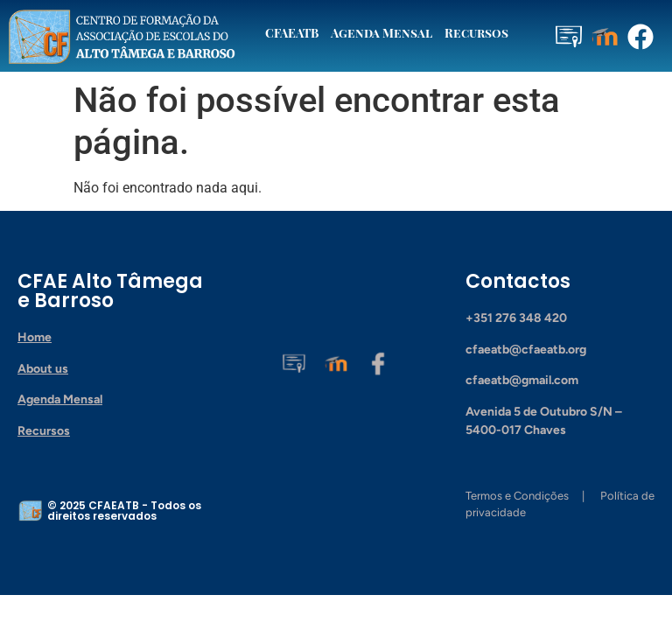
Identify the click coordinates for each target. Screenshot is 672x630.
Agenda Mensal (381, 33)
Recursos (476, 33)
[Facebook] (378, 362)
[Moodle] (336, 362)
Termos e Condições (517, 496)
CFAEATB (292, 33)
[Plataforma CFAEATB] (294, 362)
